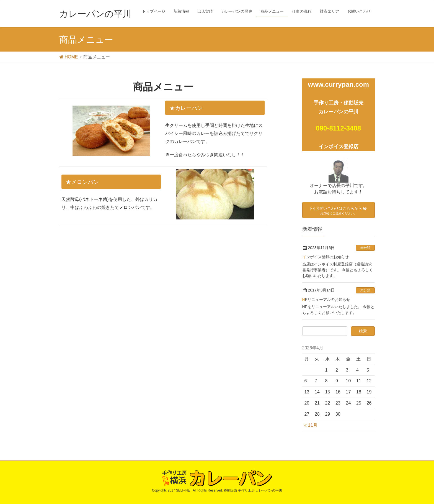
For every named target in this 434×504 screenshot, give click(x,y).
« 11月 (311, 425)
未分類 (365, 248)
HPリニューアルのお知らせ (326, 300)
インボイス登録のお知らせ (325, 257)
